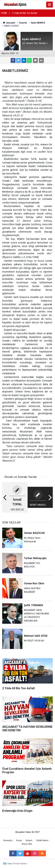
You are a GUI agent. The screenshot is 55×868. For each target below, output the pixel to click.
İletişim (29, 840)
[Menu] (50, 5)
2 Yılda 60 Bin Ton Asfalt (25, 13)
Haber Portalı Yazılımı (17, 864)
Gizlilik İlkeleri (42, 840)
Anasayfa (8, 840)
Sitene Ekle (27, 844)
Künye (19, 840)
